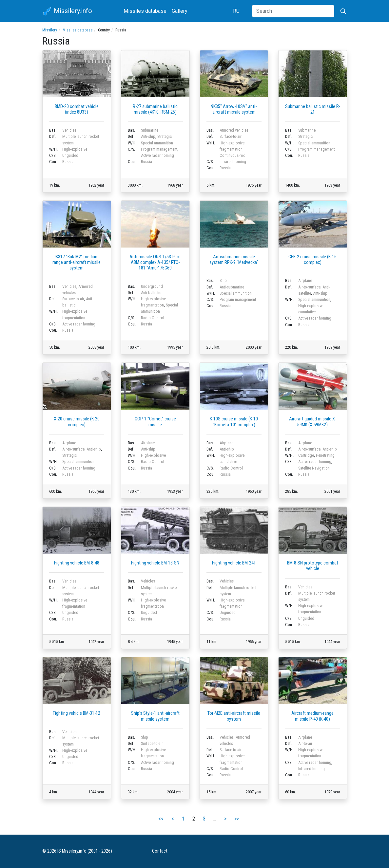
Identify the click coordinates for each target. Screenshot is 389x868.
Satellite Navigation (314, 468)
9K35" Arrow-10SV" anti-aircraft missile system (234, 109)
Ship (223, 280)
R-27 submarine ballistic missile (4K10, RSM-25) (155, 109)
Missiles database (145, 11)
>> (237, 819)
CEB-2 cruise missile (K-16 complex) (312, 260)
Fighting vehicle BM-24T (234, 563)
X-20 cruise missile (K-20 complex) (77, 422)
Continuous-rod (233, 155)
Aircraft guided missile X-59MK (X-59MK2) (313, 422)
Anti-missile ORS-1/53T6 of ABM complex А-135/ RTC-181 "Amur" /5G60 (155, 263)
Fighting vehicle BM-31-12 (77, 713)
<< (161, 819)
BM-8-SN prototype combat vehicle (313, 566)
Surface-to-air (231, 136)
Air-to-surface (309, 287)
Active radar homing (157, 155)
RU (236, 11)
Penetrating (325, 455)
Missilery (50, 30)
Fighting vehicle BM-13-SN (155, 563)
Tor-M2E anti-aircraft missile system (234, 716)
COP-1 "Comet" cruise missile (155, 422)
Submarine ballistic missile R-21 (313, 109)
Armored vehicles (234, 130)
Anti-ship (148, 136)
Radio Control (153, 318)
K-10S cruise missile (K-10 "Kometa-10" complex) (234, 422)
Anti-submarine (232, 287)
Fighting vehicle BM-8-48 (77, 563)
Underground (152, 286)
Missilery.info (67, 11)
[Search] (293, 11)
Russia (68, 162)
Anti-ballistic (151, 293)
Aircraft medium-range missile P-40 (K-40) (312, 716)
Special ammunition (157, 143)
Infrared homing (233, 162)
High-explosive (75, 149)
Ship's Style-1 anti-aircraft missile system (155, 716)
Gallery (180, 11)
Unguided (70, 155)
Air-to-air (305, 743)
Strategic (165, 136)
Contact (160, 851)
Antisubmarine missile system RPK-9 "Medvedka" (234, 260)
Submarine (150, 130)
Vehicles (69, 130)
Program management (159, 149)
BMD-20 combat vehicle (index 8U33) (77, 109)
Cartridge (306, 455)
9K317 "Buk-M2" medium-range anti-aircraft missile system (77, 263)
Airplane (305, 280)
